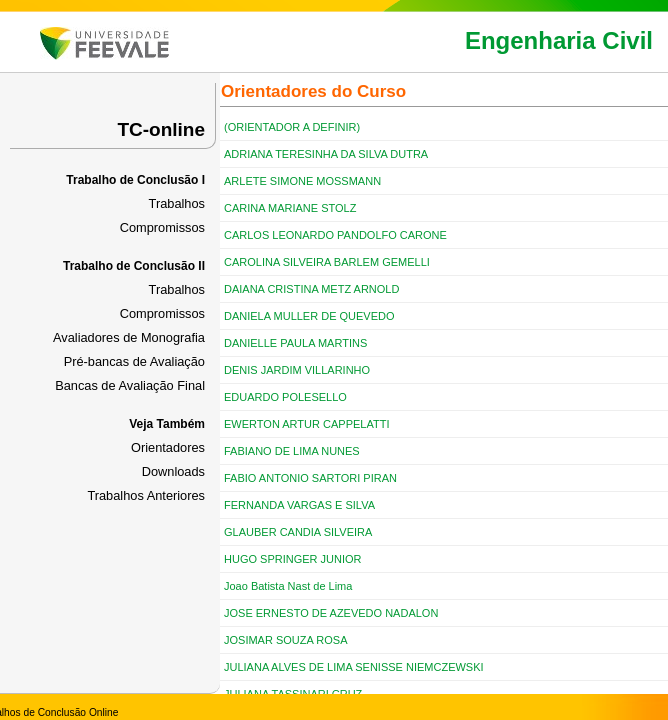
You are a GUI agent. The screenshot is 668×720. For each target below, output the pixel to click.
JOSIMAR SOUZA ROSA (285, 640)
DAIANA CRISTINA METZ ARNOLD (311, 289)
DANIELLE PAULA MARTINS (295, 343)
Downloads (173, 471)
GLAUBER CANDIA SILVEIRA (298, 532)
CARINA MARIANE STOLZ (290, 208)
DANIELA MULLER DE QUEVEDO (309, 316)
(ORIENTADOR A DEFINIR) (292, 127)
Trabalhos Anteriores (146, 495)
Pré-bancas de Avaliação (134, 361)
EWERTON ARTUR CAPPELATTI (306, 424)
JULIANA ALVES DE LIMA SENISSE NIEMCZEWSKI (354, 667)
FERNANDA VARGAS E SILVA (299, 505)
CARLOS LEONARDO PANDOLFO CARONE (335, 235)
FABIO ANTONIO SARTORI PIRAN (310, 478)
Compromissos (162, 227)
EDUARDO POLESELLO (285, 397)
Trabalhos (177, 203)
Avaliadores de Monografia (129, 337)
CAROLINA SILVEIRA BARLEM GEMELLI (327, 262)
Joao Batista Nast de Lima (288, 586)
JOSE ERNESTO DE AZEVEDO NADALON (331, 613)
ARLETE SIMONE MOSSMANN (302, 181)
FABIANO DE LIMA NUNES (292, 451)
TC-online (161, 129)
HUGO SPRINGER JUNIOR (293, 559)
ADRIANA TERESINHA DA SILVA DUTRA (326, 154)
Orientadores (168, 447)
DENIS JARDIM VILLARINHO (297, 370)
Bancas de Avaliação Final (130, 385)
